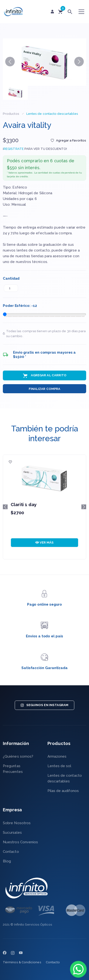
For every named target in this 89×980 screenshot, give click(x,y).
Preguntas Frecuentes (13, 769)
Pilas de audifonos (63, 791)
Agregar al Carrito (44, 376)
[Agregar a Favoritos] (10, 462)
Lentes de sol (59, 766)
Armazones (57, 756)
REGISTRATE (14, 149)
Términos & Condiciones (22, 962)
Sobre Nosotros (17, 823)
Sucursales (12, 833)
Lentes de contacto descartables (52, 114)
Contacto (11, 852)
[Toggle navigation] (81, 12)
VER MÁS (45, 542)
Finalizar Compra (44, 389)
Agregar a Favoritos (68, 140)
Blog (7, 861)
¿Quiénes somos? (18, 756)
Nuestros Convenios (20, 842)
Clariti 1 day (24, 504)
